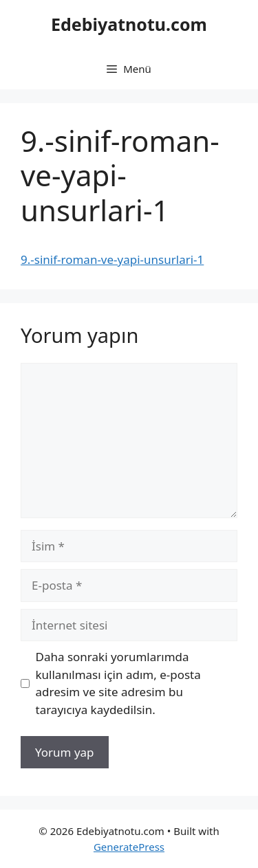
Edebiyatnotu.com (129, 24)
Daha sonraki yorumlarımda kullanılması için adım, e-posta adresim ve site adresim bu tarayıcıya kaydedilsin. (118, 683)
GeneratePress (129, 847)
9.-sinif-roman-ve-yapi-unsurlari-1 (112, 259)
